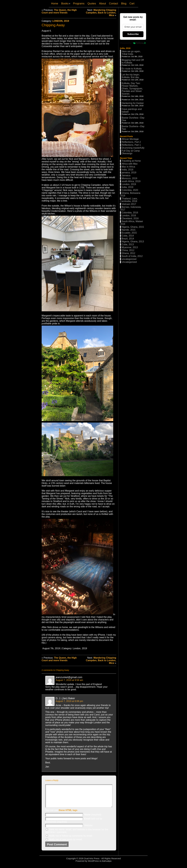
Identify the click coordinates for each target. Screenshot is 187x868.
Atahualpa (106, 865)
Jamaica (126, 175)
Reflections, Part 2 (131, 142)
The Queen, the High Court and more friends (59, 11)
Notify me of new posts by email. (66, 844)
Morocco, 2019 (129, 178)
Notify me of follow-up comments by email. (71, 840)
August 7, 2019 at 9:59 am (69, 680)
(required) (93, 819)
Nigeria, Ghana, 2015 (133, 227)
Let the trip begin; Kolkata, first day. (131, 76)
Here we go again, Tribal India (131, 53)
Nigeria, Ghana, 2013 (133, 242)
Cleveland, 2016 (130, 218)
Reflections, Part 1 (131, 145)
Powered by (133, 43)
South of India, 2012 (132, 256)
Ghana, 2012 (128, 253)
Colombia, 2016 (130, 213)
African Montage (130, 139)
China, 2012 (128, 250)
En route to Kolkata (132, 69)
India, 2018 (125, 48)
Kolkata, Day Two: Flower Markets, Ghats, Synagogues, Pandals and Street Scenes (132, 88)
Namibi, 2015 (129, 230)
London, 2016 (129, 216)
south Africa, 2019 (131, 181)
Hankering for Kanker (133, 103)
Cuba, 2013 (128, 244)
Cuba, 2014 (128, 236)
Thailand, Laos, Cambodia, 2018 (129, 200)
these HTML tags (68, 815)
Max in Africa (128, 167)
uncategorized (129, 259)
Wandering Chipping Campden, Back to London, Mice (101, 13)
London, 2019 (61, 21)
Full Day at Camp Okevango (131, 152)
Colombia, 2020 (130, 190)
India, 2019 (127, 187)
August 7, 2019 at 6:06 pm (69, 701)
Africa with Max (130, 164)
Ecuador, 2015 (129, 233)
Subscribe (133, 34)
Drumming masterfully (133, 148)
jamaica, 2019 (129, 173)
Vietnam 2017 (129, 204)
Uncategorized (129, 262)
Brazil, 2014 (128, 239)
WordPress (93, 865)
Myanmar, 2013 (130, 247)
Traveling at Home (131, 161)
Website (88, 830)
